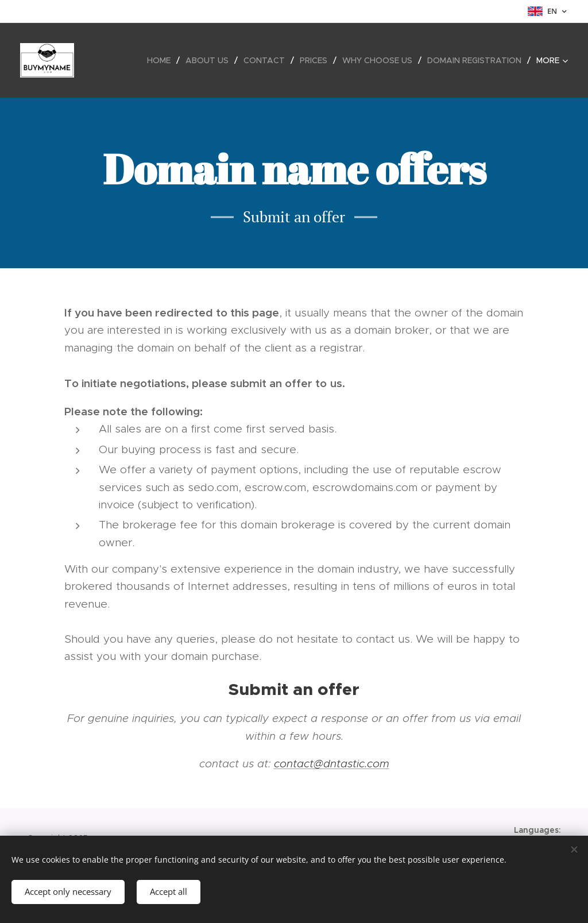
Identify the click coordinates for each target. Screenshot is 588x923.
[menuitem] (162, 60)
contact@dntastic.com (332, 764)
